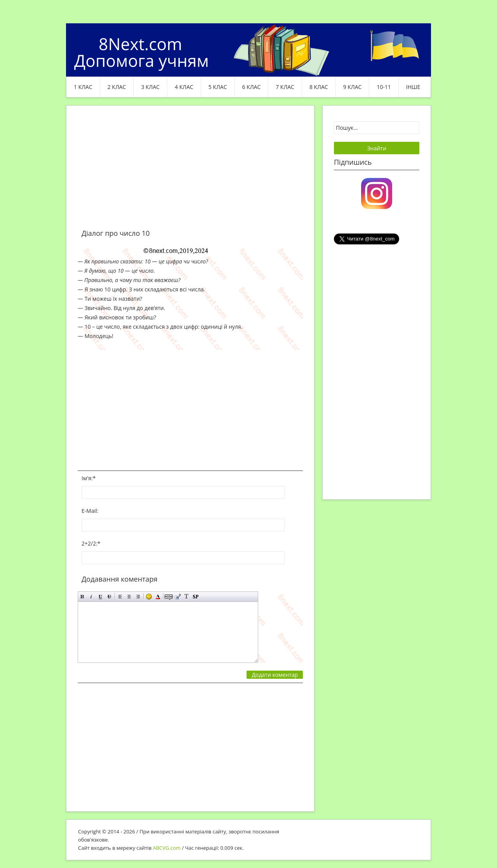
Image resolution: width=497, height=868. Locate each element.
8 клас (319, 87)
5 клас (218, 87)
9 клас (353, 87)
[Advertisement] (190, 172)
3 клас (150, 87)
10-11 (384, 87)
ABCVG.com (167, 848)
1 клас (83, 87)
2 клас (117, 87)
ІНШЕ (413, 87)
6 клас (252, 87)
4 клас (184, 87)
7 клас (285, 87)
